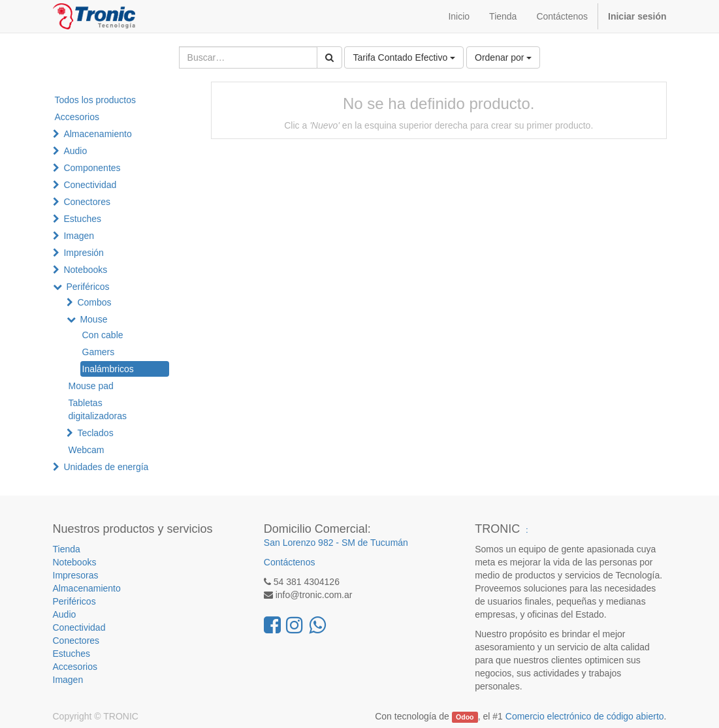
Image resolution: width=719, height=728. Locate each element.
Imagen (79, 236)
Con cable (103, 335)
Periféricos (88, 287)
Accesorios (77, 117)
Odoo (465, 717)
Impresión (83, 253)
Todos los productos (96, 100)
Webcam (87, 450)
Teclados (95, 433)
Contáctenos (290, 562)
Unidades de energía (106, 467)
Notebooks (85, 270)
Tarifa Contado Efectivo (404, 57)
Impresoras (76, 575)
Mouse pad (91, 386)
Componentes (92, 168)
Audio (75, 151)
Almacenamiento (97, 134)
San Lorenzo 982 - (303, 543)
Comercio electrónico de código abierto (585, 716)
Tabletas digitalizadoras (98, 409)
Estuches (82, 219)
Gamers (99, 352)
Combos (94, 302)
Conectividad (90, 185)
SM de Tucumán (375, 543)
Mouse (93, 319)
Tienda (67, 549)
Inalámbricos (108, 369)
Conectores (87, 202)
